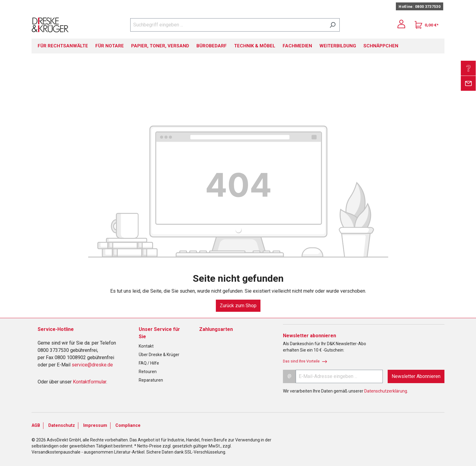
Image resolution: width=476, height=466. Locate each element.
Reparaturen (151, 380)
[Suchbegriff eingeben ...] (228, 25)
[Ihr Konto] (401, 24)
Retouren (148, 372)
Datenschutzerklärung (386, 391)
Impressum (95, 425)
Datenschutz (62, 425)
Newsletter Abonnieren (416, 376)
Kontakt (146, 346)
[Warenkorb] (427, 25)
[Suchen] (333, 25)
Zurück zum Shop (238, 306)
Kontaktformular (90, 382)
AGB (36, 425)
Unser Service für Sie (159, 333)
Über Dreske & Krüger (159, 355)
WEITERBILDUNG (338, 46)
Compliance (128, 425)
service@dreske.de (92, 365)
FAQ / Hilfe (149, 363)
